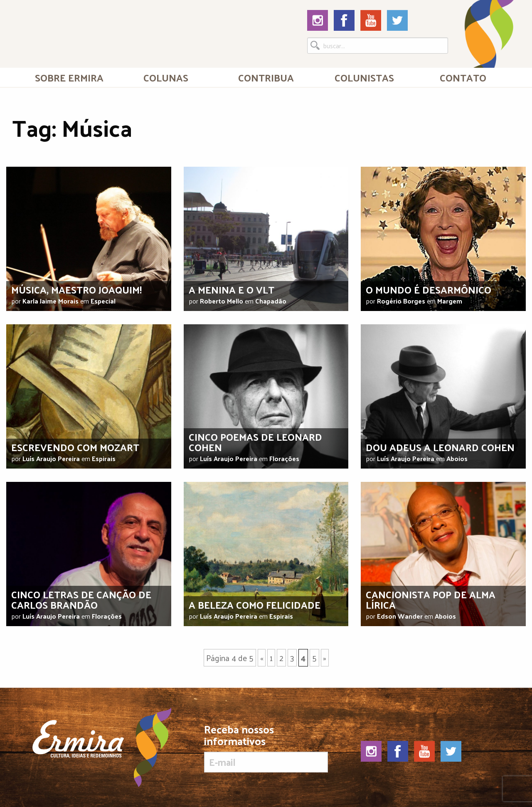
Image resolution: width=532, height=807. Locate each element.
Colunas (166, 77)
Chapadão (271, 301)
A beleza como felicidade (255, 605)
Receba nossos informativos (266, 748)
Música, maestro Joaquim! (76, 289)
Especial (103, 301)
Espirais (104, 458)
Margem (450, 301)
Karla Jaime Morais (50, 301)
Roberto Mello (222, 301)
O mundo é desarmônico (429, 289)
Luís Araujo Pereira (51, 458)
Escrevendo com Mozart (75, 447)
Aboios (457, 458)
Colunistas (364, 77)
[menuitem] (69, 77)
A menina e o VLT (232, 289)
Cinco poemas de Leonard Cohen (255, 442)
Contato (463, 77)
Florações (284, 458)
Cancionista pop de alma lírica (431, 599)
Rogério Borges (401, 301)
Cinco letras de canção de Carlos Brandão (81, 599)
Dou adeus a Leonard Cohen (440, 447)
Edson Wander (400, 616)
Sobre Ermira (69, 77)
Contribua (266, 77)
